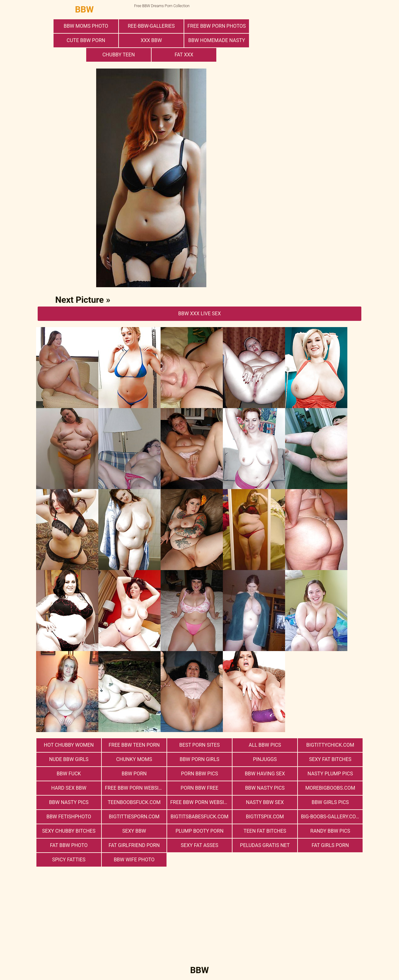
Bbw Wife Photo (134, 860)
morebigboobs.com (330, 788)
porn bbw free (199, 788)
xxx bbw (151, 40)
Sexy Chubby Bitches (69, 831)
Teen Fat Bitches (265, 831)
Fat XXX (184, 55)
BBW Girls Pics (330, 802)
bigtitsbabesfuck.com (199, 817)
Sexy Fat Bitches (330, 759)
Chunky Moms (134, 759)
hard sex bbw (69, 788)
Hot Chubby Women (69, 745)
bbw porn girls (199, 759)
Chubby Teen (119, 55)
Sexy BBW (134, 831)
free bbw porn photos (216, 26)
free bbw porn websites (136, 788)
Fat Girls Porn (330, 845)
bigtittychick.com (330, 745)
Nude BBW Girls (69, 759)
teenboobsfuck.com (134, 802)
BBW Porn (134, 774)
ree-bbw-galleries (151, 26)
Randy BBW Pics (330, 831)
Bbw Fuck (69, 774)
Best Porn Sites (199, 745)
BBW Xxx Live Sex (199, 314)
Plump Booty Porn (199, 831)
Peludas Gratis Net (265, 845)
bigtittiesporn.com (134, 817)
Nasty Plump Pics (330, 774)
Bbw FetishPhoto (69, 817)
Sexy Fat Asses (199, 845)
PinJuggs (265, 759)
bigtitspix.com (265, 817)
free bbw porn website (200, 802)
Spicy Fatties (69, 860)
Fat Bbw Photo (69, 845)
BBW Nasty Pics (265, 788)
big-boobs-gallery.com (331, 817)
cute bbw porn (86, 40)
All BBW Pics (265, 745)
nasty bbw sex (265, 802)
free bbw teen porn (134, 745)
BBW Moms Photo (86, 26)
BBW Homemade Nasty (217, 40)
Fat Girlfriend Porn (134, 845)
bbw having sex (265, 774)
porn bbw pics (200, 774)
